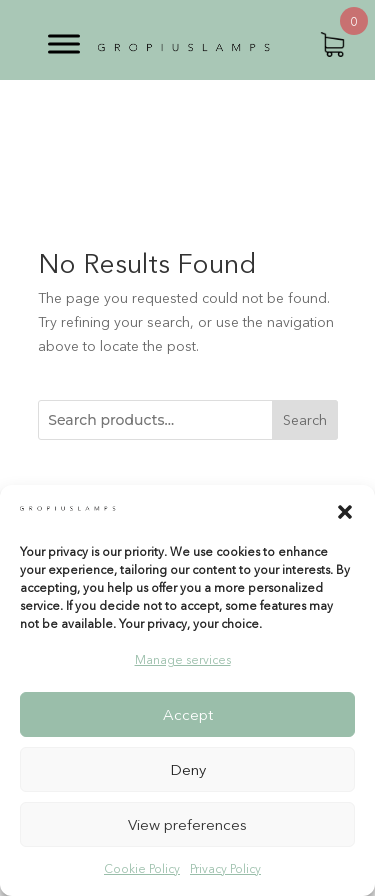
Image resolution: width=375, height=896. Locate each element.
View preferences (187, 824)
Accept (188, 714)
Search (305, 420)
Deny (188, 769)
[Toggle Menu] (64, 43)
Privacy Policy (225, 868)
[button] (345, 512)
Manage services (183, 659)
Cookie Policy (142, 868)
